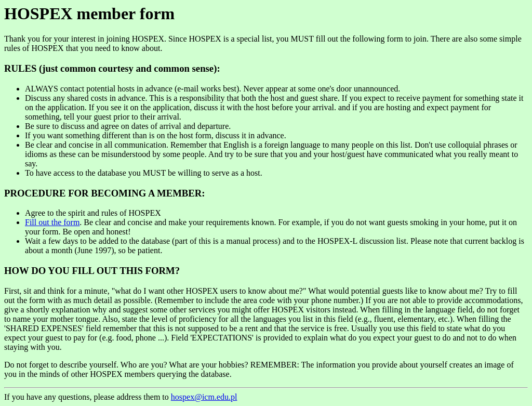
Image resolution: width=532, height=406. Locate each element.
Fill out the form (52, 222)
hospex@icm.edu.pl (204, 397)
